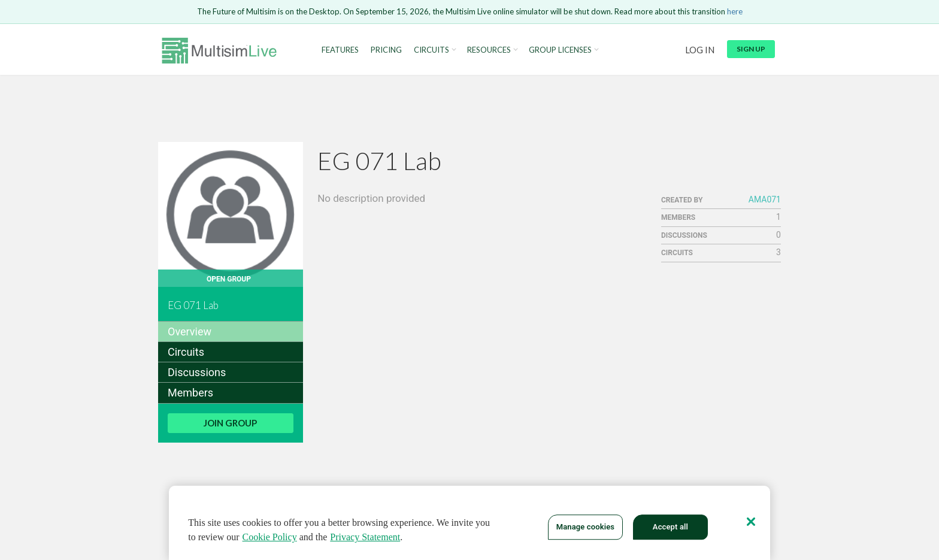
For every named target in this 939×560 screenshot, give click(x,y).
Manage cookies (585, 530)
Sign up (751, 49)
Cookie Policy (270, 539)
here (735, 11)
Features (340, 50)
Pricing (386, 50)
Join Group (230, 423)
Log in (700, 50)
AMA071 (765, 199)
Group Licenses (560, 50)
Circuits (431, 50)
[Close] (751, 524)
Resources (489, 50)
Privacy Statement (365, 539)
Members (190, 393)
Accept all (670, 530)
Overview (190, 332)
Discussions (197, 372)
